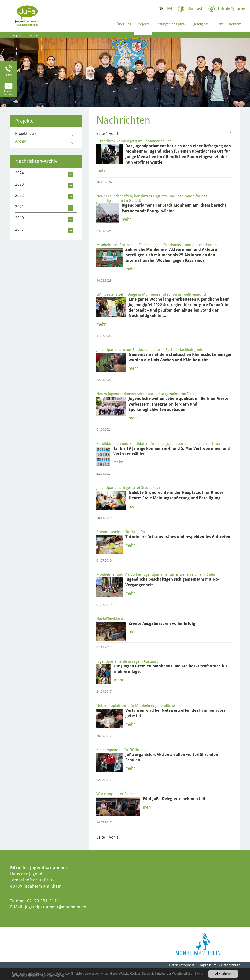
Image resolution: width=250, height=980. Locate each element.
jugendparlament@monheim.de (56, 907)
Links (219, 24)
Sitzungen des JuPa (170, 24)
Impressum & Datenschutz (219, 965)
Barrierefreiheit (182, 965)
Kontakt (235, 24)
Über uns (124, 24)
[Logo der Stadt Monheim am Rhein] (198, 944)
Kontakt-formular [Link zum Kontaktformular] (9, 93)
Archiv (34, 35)
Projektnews (26, 133)
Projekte (143, 24)
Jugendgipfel (200, 24)
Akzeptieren (223, 974)
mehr (101, 171)
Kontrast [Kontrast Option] (195, 9)
